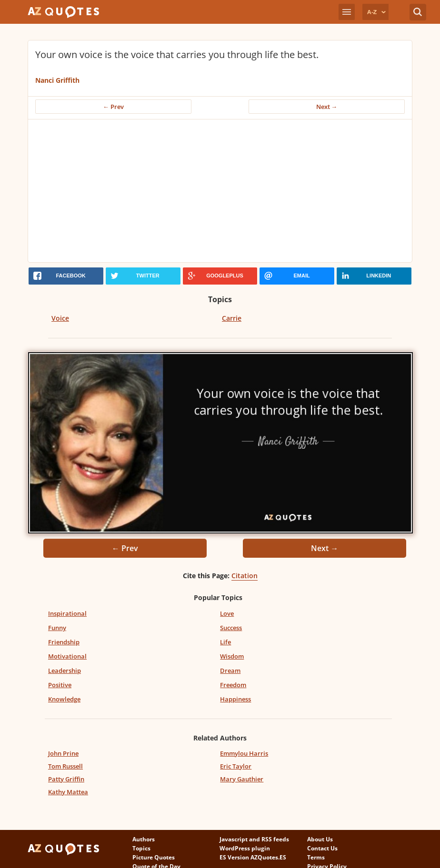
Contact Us (322, 848)
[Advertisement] (220, 191)
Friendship (64, 642)
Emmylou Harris (244, 753)
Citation (245, 576)
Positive (60, 685)
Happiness (235, 699)
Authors (144, 839)
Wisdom (232, 656)
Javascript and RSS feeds (254, 839)
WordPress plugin (245, 848)
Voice (60, 318)
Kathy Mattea (68, 792)
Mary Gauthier (242, 779)
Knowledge (64, 699)
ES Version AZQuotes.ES (253, 857)
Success (231, 628)
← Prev (113, 107)
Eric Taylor (236, 766)
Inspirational (67, 613)
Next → (327, 107)
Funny (57, 628)
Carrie (232, 318)
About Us (320, 839)
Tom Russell (65, 766)
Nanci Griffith (57, 80)
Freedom (233, 685)
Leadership (65, 671)
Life (225, 642)
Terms (316, 857)
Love (227, 613)
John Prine (63, 753)
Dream (230, 671)
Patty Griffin (66, 779)
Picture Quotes (154, 857)
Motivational (67, 656)
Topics (141, 848)
